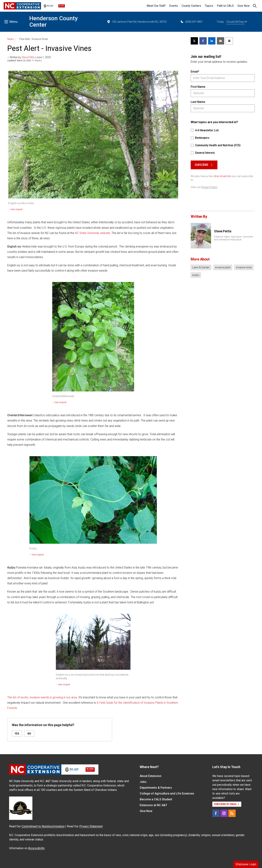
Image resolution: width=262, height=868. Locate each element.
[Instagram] (224, 813)
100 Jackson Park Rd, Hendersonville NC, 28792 (137, 22)
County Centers (191, 6)
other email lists (222, 176)
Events (174, 6)
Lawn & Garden (201, 267)
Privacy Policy (209, 187)
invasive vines (244, 267)
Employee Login (246, 864)
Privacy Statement (91, 826)
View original (17, 209)
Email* (195, 72)
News (11, 39)
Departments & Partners (156, 788)
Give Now (244, 6)
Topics (209, 6)
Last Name (198, 102)
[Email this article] (221, 41)
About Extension (151, 776)
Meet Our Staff (156, 6)
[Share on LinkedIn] (212, 41)
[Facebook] (216, 813)
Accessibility (36, 848)
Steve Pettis (28, 57)
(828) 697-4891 (191, 22)
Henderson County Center (53, 21)
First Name (198, 87)
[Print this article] (229, 41)
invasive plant (223, 267)
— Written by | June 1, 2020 (29, 57)
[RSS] (232, 813)
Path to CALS (225, 6)
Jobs (143, 782)
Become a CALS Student (156, 799)
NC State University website (93, 233)
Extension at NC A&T (153, 805)
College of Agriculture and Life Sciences (167, 793)
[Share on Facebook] (203, 41)
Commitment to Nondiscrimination (43, 826)
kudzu (196, 275)
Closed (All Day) (237, 22)
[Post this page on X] (194, 41)
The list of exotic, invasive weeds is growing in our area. (42, 697)
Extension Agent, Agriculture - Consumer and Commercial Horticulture (233, 238)
